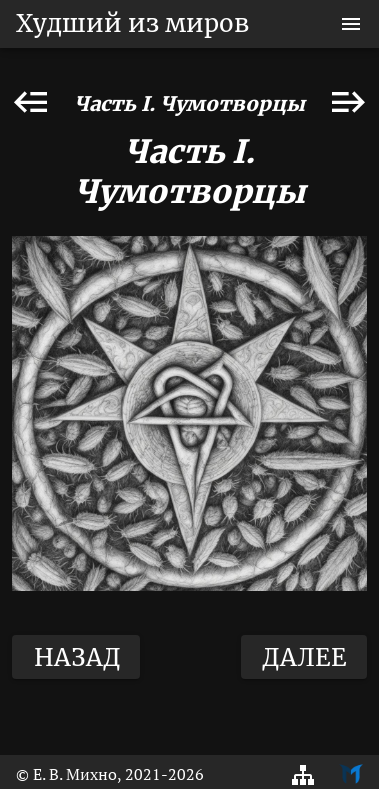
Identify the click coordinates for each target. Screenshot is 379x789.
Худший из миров (132, 23)
